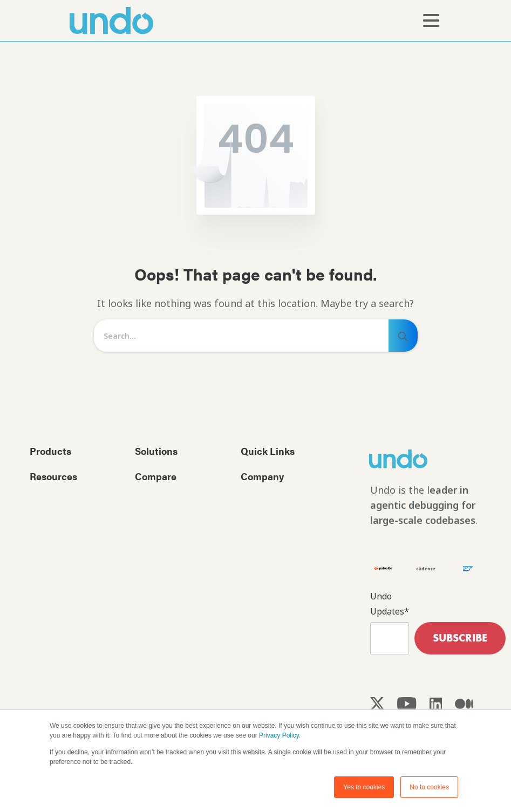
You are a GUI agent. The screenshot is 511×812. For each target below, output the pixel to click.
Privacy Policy (279, 736)
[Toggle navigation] (431, 21)
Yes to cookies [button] (364, 787)
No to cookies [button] (429, 787)
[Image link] (417, 459)
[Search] (241, 336)
